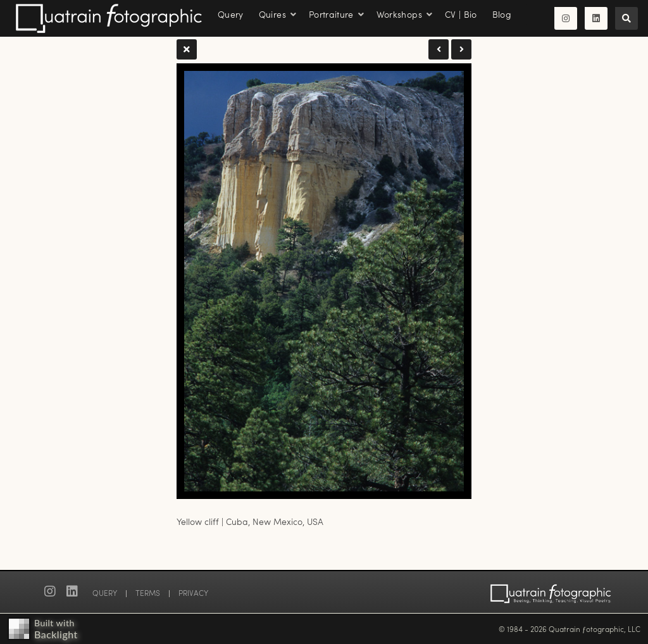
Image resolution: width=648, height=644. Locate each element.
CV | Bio (461, 14)
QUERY (105, 593)
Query (231, 14)
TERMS (148, 593)
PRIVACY (193, 593)
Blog (502, 14)
